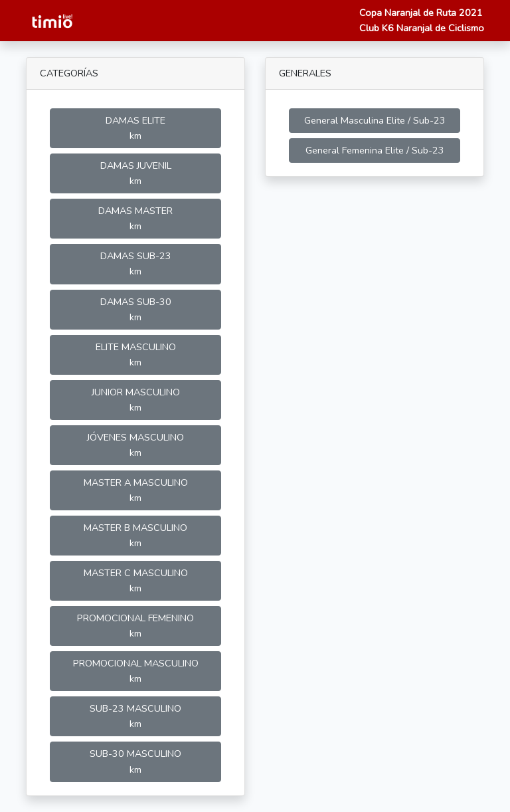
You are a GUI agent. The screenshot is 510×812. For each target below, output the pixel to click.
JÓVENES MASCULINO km (135, 445)
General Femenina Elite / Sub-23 (375, 150)
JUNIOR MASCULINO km (136, 400)
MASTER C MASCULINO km (136, 580)
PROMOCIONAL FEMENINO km (135, 626)
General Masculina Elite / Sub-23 (375, 120)
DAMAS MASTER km (135, 218)
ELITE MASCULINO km (136, 355)
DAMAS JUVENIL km (136, 173)
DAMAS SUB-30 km (136, 309)
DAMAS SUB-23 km (136, 263)
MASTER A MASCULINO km (136, 490)
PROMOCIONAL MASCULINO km (136, 671)
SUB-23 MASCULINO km (135, 716)
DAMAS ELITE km (135, 128)
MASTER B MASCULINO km (135, 535)
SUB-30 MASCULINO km (135, 761)
